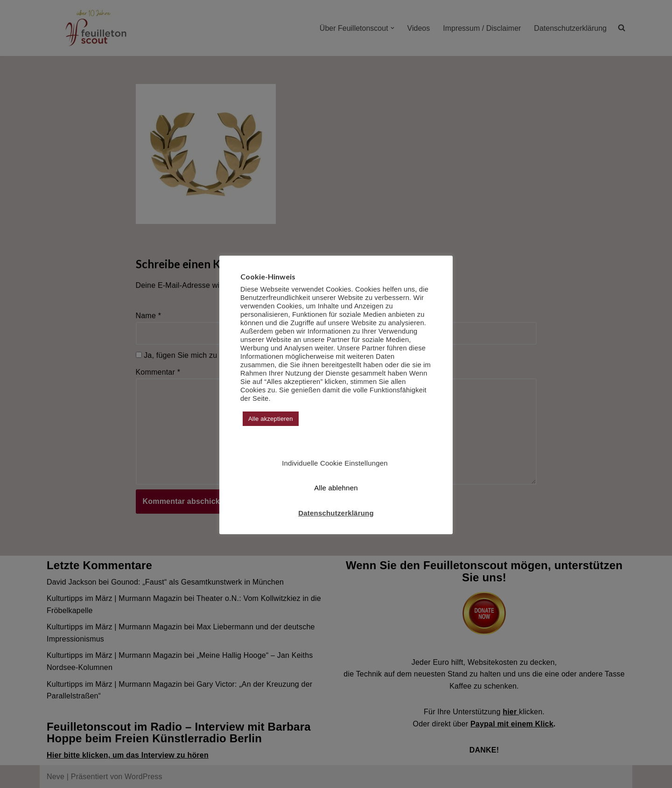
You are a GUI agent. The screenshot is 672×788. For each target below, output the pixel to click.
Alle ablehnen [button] (336, 488)
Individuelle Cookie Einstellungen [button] (335, 463)
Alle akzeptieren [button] (271, 419)
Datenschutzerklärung (336, 513)
